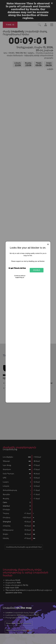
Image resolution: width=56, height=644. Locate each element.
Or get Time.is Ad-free (17, 268)
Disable (37, 270)
